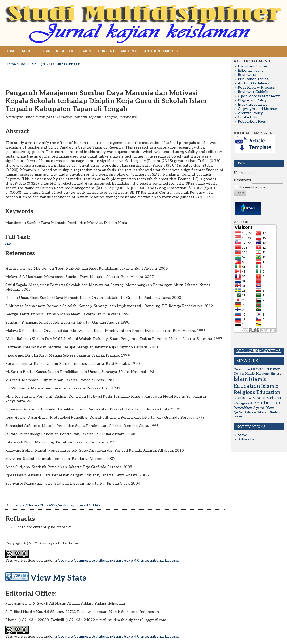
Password (242, 180)
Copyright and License (258, 109)
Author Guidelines (254, 83)
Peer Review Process (256, 88)
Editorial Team (250, 71)
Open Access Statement (259, 96)
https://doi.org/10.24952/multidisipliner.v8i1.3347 (58, 505)
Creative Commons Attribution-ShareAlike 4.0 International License (118, 560)
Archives (130, 51)
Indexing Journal (252, 105)
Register (65, 51)
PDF (8, 244)
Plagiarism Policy (252, 100)
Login (45, 51)
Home (11, 51)
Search (86, 51)
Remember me (253, 187)
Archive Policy (250, 113)
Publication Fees (252, 122)
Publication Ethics (253, 79)
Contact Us (247, 117)
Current (107, 51)
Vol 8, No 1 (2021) (36, 64)
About (28, 51)
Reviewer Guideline (255, 92)
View (242, 435)
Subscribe (246, 439)
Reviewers (247, 75)
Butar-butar (68, 64)
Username (243, 173)
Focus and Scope (252, 66)
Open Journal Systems (258, 351)
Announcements (161, 51)
